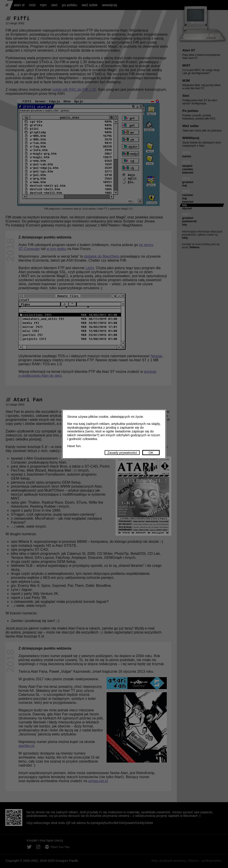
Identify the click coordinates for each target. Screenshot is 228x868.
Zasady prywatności (122, 453)
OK (151, 453)
